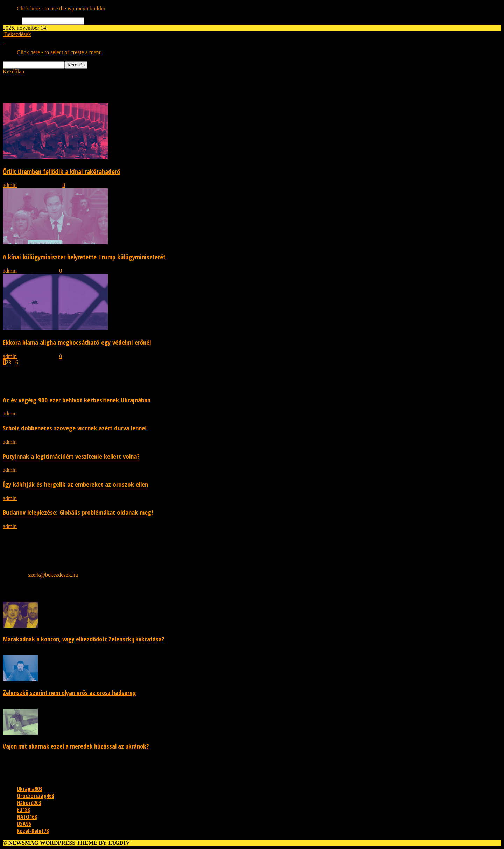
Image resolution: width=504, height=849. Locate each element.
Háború (29, 803)
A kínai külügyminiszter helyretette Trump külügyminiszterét (84, 257)
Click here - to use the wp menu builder (61, 9)
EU (23, 810)
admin (10, 185)
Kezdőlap (13, 72)
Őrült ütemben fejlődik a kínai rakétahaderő (61, 171)
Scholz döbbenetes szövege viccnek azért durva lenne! (75, 428)
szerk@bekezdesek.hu (53, 575)
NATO (27, 817)
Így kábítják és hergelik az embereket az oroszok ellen (75, 484)
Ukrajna (29, 789)
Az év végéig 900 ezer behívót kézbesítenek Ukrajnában (77, 400)
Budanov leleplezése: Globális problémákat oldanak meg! (78, 512)
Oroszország (35, 796)
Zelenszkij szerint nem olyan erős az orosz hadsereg (69, 693)
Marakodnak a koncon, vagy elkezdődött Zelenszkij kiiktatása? (84, 639)
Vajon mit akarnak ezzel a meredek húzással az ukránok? (76, 746)
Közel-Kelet (33, 831)
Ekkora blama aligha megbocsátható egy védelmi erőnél (77, 342)
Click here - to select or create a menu (59, 52)
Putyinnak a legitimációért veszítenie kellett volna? (71, 456)
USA (24, 824)
